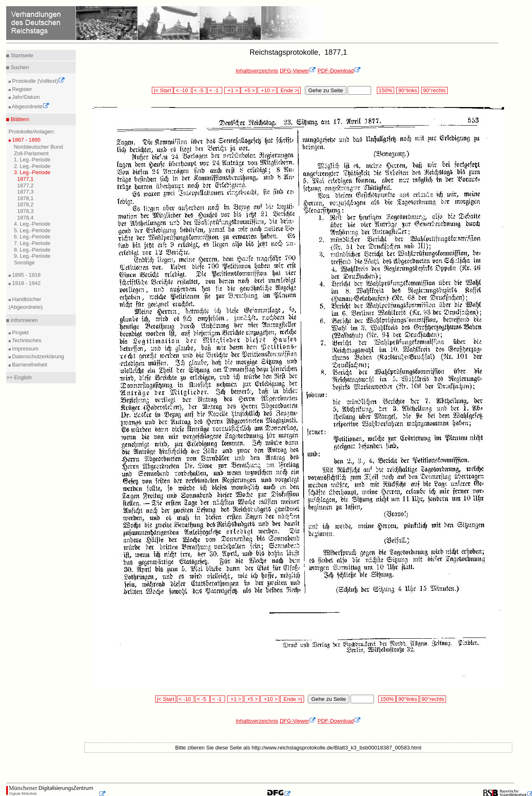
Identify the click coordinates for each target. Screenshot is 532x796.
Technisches (26, 340)
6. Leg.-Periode (32, 237)
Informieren (23, 320)
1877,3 (26, 192)
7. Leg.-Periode (32, 243)
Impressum (25, 349)
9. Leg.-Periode (32, 256)
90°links (408, 90)
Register (21, 89)
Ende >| (289, 90)
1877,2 (26, 186)
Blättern (19, 119)
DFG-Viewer (298, 71)
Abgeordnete (30, 106)
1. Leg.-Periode (32, 160)
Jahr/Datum (25, 97)
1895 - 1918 (26, 275)
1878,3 (26, 211)
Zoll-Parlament (31, 153)
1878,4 (26, 218)
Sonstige (24, 263)
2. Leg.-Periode (32, 166)
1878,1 (26, 198)
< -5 (200, 90)
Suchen (19, 67)
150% (386, 90)
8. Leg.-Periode (32, 250)
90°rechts (434, 90)
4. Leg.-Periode (32, 224)
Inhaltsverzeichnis (257, 71)
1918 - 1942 (26, 283)
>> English (19, 377)
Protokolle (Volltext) (38, 81)
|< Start (162, 90)
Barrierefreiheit (29, 365)
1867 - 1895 (26, 140)
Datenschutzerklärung (37, 356)
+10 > (267, 90)
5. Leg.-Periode (32, 230)
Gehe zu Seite (325, 90)
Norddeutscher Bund (38, 147)
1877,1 (26, 179)
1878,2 (26, 204)
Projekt (20, 333)
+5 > (249, 90)
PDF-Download (339, 71)
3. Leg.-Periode (32, 172)
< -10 (182, 90)
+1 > (232, 90)
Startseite (21, 55)
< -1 (215, 90)
